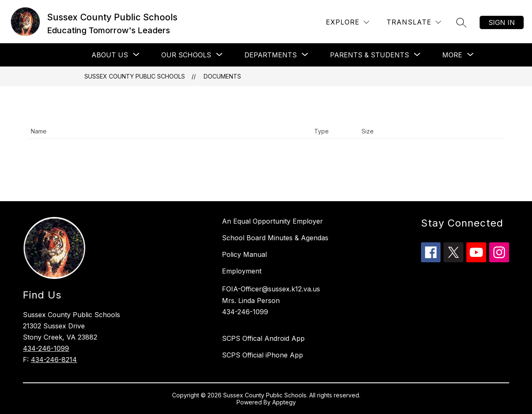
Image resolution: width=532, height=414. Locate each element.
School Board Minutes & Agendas (275, 238)
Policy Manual (244, 254)
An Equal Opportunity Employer (272, 221)
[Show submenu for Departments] (271, 55)
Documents (222, 76)
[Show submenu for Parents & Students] (369, 55)
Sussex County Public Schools (135, 76)
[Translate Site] (414, 22)
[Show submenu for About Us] (110, 55)
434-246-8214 (54, 360)
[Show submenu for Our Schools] (186, 55)
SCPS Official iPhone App (262, 355)
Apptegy (284, 402)
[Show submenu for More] (452, 55)
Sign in (502, 22)
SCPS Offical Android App (263, 338)
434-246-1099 (46, 348)
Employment (242, 271)
